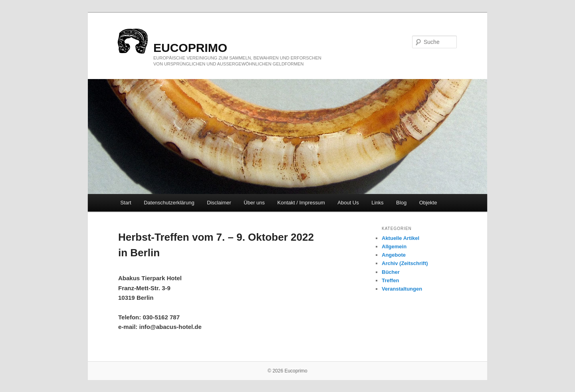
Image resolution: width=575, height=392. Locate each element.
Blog (401, 203)
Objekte (428, 203)
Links (377, 203)
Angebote (394, 255)
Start (126, 203)
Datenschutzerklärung (169, 203)
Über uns (254, 203)
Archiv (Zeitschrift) (405, 263)
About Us (348, 203)
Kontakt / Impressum (301, 203)
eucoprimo (190, 48)
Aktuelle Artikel (401, 238)
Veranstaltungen (402, 289)
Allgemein (394, 246)
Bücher (391, 272)
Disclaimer (219, 203)
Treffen (390, 280)
